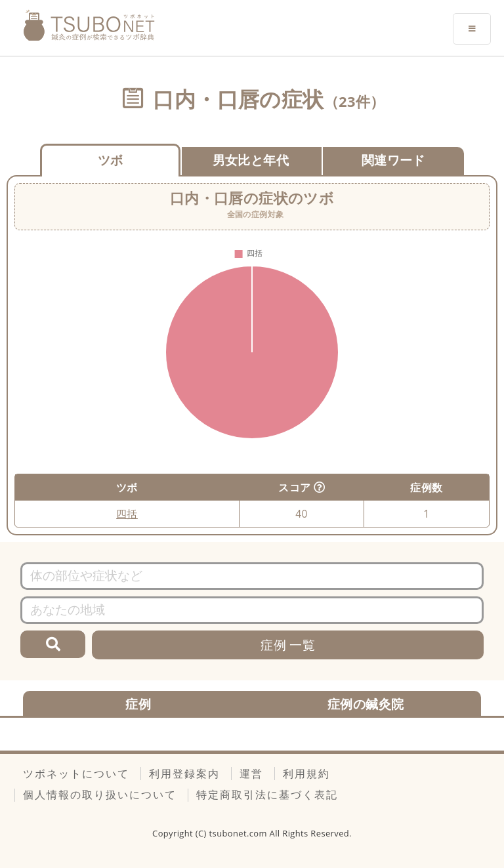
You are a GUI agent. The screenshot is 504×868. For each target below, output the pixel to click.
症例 (138, 704)
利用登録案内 (184, 774)
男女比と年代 (251, 160)
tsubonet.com (240, 833)
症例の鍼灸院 (366, 704)
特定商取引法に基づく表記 (267, 795)
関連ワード (393, 160)
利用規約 (306, 774)
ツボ (111, 160)
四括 (127, 514)
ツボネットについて (76, 774)
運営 (251, 774)
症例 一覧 (288, 645)
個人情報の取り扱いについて (100, 795)
